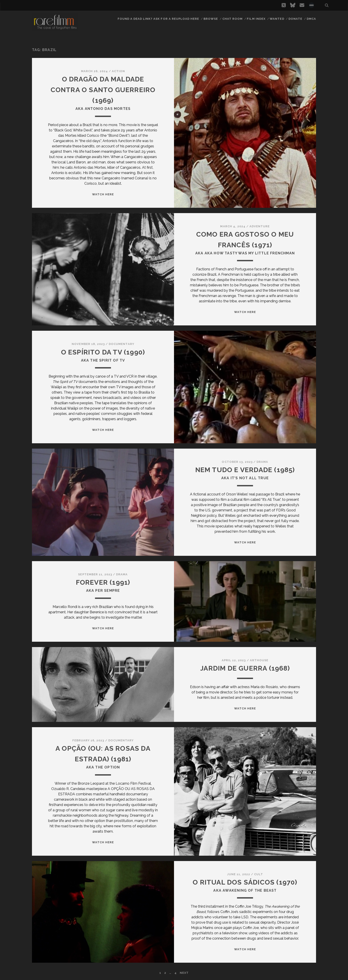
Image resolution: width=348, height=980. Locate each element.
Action (118, 71)
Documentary (121, 344)
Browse (211, 19)
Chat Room (232, 19)
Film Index (256, 19)
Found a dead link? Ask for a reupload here (158, 19)
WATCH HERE (103, 194)
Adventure (260, 226)
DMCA (311, 19)
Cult (259, 874)
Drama (262, 462)
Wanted (277, 19)
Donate (295, 19)
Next (184, 973)
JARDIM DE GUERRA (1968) (245, 668)
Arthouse (259, 660)
